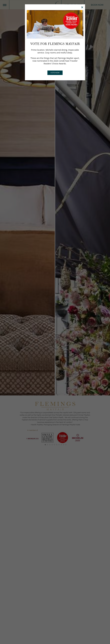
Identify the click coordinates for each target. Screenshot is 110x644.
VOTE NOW (55, 73)
